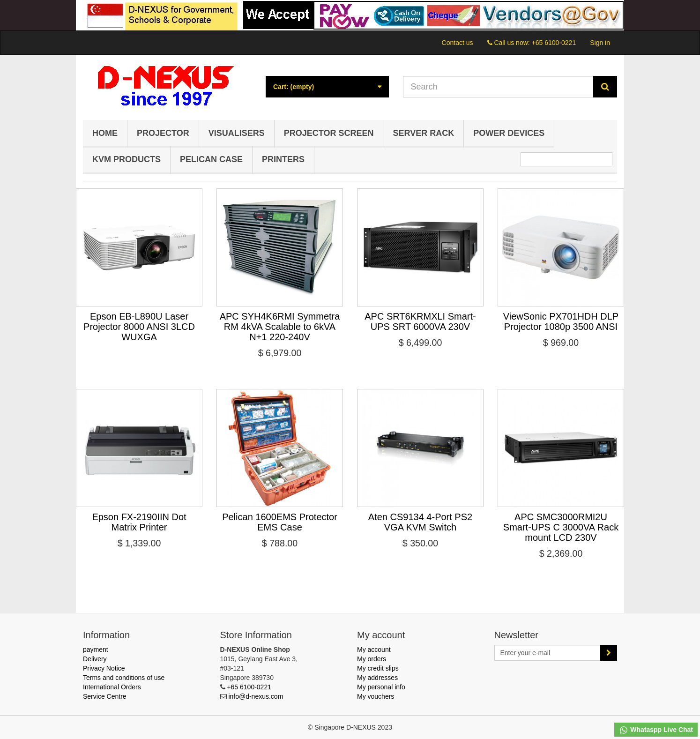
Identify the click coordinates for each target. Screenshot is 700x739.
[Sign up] (609, 653)
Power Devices (509, 133)
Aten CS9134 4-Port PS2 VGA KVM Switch (420, 522)
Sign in (600, 43)
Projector (163, 133)
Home (105, 133)
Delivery (95, 659)
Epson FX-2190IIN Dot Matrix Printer (139, 522)
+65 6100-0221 (554, 43)
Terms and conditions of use (124, 678)
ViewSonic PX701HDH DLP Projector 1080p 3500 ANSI (561, 321)
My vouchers (376, 696)
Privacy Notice (104, 668)
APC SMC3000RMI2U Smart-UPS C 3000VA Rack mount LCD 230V (561, 527)
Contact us (458, 43)
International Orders (112, 687)
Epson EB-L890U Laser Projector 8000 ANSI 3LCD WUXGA (139, 327)
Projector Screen (329, 133)
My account (374, 649)
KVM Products (127, 159)
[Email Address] (548, 653)
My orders (372, 659)
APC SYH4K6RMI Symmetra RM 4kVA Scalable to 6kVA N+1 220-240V (280, 327)
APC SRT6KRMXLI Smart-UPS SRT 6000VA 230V (420, 321)
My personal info (381, 687)
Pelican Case (211, 159)
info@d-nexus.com (256, 696)
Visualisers (237, 133)
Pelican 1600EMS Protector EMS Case (280, 522)
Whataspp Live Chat (656, 730)
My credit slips (378, 668)
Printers (283, 159)
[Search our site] (499, 87)
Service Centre (105, 696)
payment (96, 649)
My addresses (377, 678)
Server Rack (423, 133)
